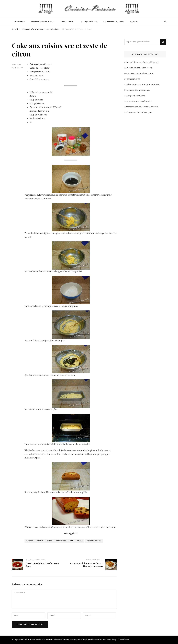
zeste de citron (94, 541)
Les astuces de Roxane (114, 22)
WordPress (124, 640)
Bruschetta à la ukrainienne (137, 90)
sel (72, 541)
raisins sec (61, 541)
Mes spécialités (88, 22)
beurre (30, 541)
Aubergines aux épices (135, 96)
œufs (49, 541)
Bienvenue (20, 22)
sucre (40, 100)
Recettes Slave (66, 22)
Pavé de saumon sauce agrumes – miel (142, 84)
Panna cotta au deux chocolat (138, 101)
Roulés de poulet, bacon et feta (138, 68)
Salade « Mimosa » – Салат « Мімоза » (142, 62)
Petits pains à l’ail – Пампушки (138, 112)
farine (41, 103)
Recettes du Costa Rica (41, 22)
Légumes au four (132, 79)
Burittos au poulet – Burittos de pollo (141, 107)
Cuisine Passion (35, 640)
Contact (134, 22)
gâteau (58, 527)
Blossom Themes (99, 640)
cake (35, 492)
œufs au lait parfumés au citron (139, 73)
